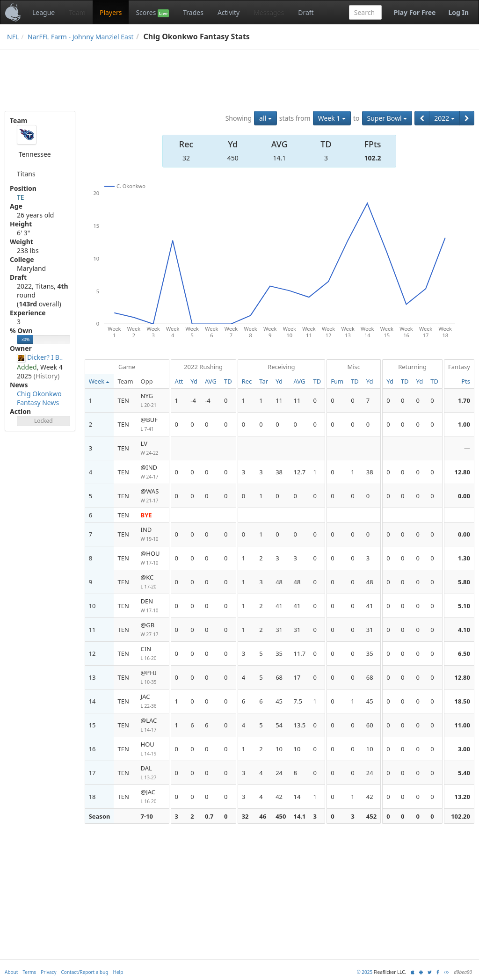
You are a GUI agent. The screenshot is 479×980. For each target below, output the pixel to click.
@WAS (153, 496)
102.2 (373, 158)
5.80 (464, 582)
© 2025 (364, 972)
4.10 (464, 630)
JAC (153, 701)
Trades (193, 12)
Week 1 (332, 118)
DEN (153, 606)
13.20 (462, 797)
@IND (153, 472)
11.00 (462, 725)
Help (118, 972)
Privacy (48, 972)
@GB (153, 630)
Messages (269, 12)
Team (77, 12)
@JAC (153, 797)
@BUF (153, 425)
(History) (47, 376)
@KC (153, 582)
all (265, 118)
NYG (153, 401)
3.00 (464, 749)
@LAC (153, 725)
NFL (13, 37)
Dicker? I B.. (45, 357)
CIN (153, 654)
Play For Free (415, 12)
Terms (29, 972)
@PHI (153, 678)
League (44, 12)
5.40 (464, 773)
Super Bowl (387, 118)
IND (153, 534)
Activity (229, 12)
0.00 (464, 496)
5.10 (464, 606)
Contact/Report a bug (85, 972)
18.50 (462, 701)
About (11, 972)
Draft (306, 12)
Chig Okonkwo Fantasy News (39, 398)
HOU (153, 749)
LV (153, 448)
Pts (466, 381)
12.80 (462, 472)
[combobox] (365, 12)
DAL (153, 773)
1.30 (464, 558)
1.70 (464, 400)
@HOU (153, 558)
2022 (444, 118)
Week (99, 381)
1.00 (464, 424)
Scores (152, 13)
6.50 (464, 653)
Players (111, 12)
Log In (458, 12)
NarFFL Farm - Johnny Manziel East (81, 37)
